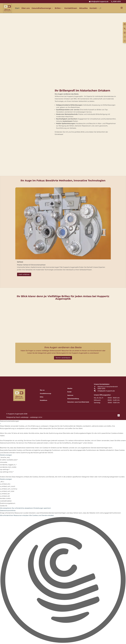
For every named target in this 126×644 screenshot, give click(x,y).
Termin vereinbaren (63, 358)
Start (17, 8)
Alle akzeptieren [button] (6, 508)
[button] (63, 580)
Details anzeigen (6, 455)
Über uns (26, 8)
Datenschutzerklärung (73, 399)
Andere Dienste (6, 477)
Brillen (58, 8)
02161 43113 (117, 2)
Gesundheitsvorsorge (41, 8)
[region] (63, 50)
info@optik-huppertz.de (100, 2)
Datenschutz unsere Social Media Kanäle (78, 402)
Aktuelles (83, 8)
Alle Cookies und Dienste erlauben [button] (42, 515)
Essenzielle (4, 450)
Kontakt (93, 8)
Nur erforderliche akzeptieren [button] (23, 508)
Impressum (70, 395)
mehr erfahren (24, 274)
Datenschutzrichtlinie (8, 511)
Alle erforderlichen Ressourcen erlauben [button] (14, 515)
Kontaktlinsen (71, 8)
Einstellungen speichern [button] (42, 508)
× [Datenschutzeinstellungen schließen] (0, 424)
